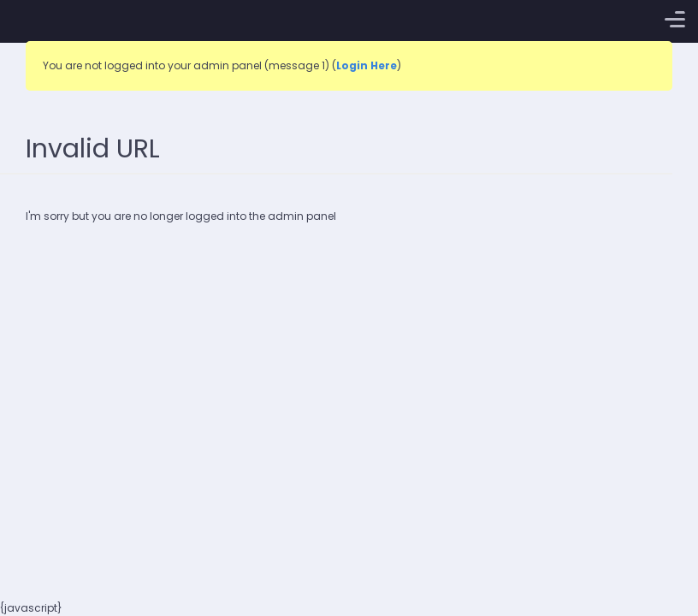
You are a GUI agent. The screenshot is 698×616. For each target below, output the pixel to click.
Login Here (367, 65)
